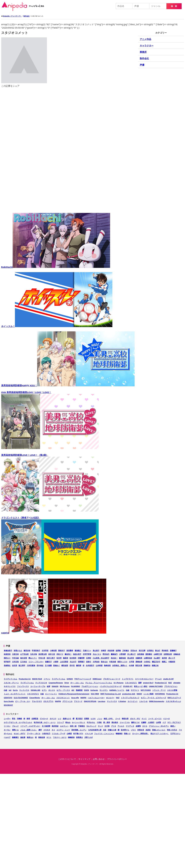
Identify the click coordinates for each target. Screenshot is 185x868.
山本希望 (99, 665)
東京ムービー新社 (141, 686)
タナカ (145, 726)
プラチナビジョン (171, 686)
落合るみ (104, 662)
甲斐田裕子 (36, 650)
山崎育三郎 (158, 654)
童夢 (140, 683)
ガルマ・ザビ (135, 719)
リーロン (7, 726)
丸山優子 (157, 658)
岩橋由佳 (177, 654)
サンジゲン (104, 690)
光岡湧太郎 (168, 654)
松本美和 (73, 658)
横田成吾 (65, 665)
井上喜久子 (131, 654)
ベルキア (7, 737)
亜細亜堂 (79, 690)
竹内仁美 (42, 658)
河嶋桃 (19, 719)
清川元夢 (142, 650)
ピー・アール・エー (23, 701)
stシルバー (110, 698)
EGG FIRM (95, 694)
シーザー (7, 719)
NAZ (170, 683)
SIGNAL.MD (36, 690)
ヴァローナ (44, 719)
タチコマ (53, 719)
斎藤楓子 (173, 650)
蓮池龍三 (78, 650)
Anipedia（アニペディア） (24, 6)
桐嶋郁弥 (71, 737)
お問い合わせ (99, 759)
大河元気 (15, 662)
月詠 (105, 730)
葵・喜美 (107, 722)
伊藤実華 (81, 658)
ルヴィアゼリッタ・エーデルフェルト (18, 722)
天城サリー (87, 650)
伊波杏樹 (111, 650)
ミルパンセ (143, 701)
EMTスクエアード (174, 698)
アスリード (78, 701)
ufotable (177, 683)
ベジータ (166, 719)
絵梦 (49, 686)
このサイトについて (67, 759)
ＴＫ (180, 730)
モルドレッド (91, 726)
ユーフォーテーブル (38, 686)
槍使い (173, 726)
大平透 (131, 662)
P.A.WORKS (76, 686)
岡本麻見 (165, 650)
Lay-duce (102, 701)
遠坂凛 (23, 737)
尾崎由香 (139, 662)
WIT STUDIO (146, 690)
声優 (142, 65)
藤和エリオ (135, 722)
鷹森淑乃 (114, 654)
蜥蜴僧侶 (119, 733)
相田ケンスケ (122, 662)
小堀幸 (56, 662)
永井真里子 (90, 665)
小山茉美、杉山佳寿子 (101, 658)
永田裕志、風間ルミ (120, 665)
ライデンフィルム (11, 679)
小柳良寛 (53, 650)
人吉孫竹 (151, 722)
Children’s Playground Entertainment (74, 694)
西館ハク (127, 733)
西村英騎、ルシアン (79, 730)
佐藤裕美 (139, 658)
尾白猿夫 (115, 722)
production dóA (129, 694)
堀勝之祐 (155, 665)
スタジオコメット (63, 698)
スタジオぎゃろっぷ (173, 701)
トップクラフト (128, 679)
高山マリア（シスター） (160, 733)
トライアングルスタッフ (130, 698)
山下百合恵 (24, 654)
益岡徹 (118, 650)
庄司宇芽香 (87, 654)
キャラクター (147, 45)
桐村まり (7, 658)
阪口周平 (22, 665)
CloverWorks (35, 698)
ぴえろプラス (48, 701)
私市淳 (59, 658)
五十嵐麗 (48, 665)
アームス (158, 679)
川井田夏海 (31, 665)
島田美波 (55, 726)
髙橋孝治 (147, 665)
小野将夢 (122, 654)
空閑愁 (87, 719)
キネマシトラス (10, 686)
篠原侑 (66, 658)
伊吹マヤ (60, 654)
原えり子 (172, 658)
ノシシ (100, 719)
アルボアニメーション (90, 686)
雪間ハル (15, 730)
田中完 (72, 665)
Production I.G (25, 679)
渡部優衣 (149, 654)
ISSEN (86, 690)
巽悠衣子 (62, 650)
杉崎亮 (103, 650)
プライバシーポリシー (117, 759)
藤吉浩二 (68, 654)
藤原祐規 (122, 658)
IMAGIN (55, 686)
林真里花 (7, 654)
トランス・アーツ (159, 690)
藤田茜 (79, 665)
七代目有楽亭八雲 (95, 730)
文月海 (107, 726)
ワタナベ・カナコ (60, 737)
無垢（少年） (109, 719)
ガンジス (52, 690)
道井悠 (164, 658)
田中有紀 (40, 665)
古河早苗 (45, 650)
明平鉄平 (7, 662)
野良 (14, 719)
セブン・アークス (63, 690)
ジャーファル (125, 722)
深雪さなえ (18, 650)
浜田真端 (141, 654)
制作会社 (144, 58)
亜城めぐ (56, 665)
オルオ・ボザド (20, 733)
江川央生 (24, 662)
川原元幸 (15, 654)
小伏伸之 (147, 662)
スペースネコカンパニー (144, 679)
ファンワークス (23, 686)
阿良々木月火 (172, 730)
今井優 (131, 665)
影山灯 (158, 650)
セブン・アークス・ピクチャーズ (153, 698)
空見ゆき (134, 650)
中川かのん (91, 722)
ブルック (15, 726)
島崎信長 (107, 665)
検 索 (174, 6)
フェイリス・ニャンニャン (104, 733)
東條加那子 (8, 650)
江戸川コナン (175, 733)
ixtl (10, 690)
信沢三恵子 (51, 658)
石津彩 (89, 658)
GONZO (70, 679)
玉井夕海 (33, 654)
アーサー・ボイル (34, 733)
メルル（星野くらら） (29, 730)
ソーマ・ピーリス (155, 719)
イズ (164, 722)
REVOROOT (8, 705)
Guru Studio (9, 701)
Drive (67, 683)
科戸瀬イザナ (78, 733)
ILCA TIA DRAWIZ (21, 698)
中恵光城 (113, 662)
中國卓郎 (172, 662)
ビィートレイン (51, 694)
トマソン (47, 679)
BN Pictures (65, 686)
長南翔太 (7, 665)
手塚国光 (81, 726)
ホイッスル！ (57, 326)
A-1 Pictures (119, 683)
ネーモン (7, 730)
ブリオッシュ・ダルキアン (159, 726)
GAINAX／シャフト (117, 690)
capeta (54, 633)
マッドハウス (24, 690)
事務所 (143, 52)
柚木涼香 (24, 658)
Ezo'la (15, 690)
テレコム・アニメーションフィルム (99, 683)
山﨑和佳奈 (148, 658)
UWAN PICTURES (156, 686)
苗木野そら (125, 730)
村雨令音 (141, 730)
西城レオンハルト (159, 730)
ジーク (118, 719)
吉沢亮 (15, 665)
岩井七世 (52, 654)
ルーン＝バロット (79, 722)
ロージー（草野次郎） (141, 733)
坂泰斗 (89, 662)
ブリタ (114, 726)
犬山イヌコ (97, 654)
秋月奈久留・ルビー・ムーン (45, 722)
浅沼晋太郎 (43, 654)
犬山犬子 (73, 662)
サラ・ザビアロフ (174, 722)
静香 (28, 719)
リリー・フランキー (36, 662)
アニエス (121, 726)
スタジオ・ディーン (11, 683)
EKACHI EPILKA (90, 701)
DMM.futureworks (157, 701)
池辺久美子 (77, 654)
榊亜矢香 (125, 719)
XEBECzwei (97, 679)
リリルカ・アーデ (58, 733)
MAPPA (83, 698)
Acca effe (75, 698)
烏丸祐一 (114, 658)
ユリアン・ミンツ (63, 730)
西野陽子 (81, 662)
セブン (44, 690)
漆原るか (30, 737)
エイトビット (133, 701)
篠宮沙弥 (27, 650)
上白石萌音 (64, 662)
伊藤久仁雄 (112, 730)
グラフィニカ (67, 701)
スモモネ (47, 730)
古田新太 (150, 650)
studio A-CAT (168, 679)
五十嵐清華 (46, 726)
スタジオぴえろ (131, 683)
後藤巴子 (48, 662)
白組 (5, 690)
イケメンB (89, 733)
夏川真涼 (79, 719)
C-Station (122, 701)
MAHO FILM (37, 679)
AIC (73, 690)
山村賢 (158, 722)
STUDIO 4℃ (128, 686)
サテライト (135, 690)
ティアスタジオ (41, 683)
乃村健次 (126, 650)
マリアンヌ (130, 726)
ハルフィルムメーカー (96, 698)
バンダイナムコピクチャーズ (111, 686)
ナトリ (144, 719)
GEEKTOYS (8, 698)
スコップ (60, 722)
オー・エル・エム (77, 683)
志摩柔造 (35, 719)
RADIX (139, 694)
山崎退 (69, 733)
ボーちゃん (8, 733)
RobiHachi (56, 267)
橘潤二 (164, 662)
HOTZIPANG (160, 694)
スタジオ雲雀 (172, 690)
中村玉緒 (15, 658)
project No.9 (148, 683)
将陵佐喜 (42, 737)
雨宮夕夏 (139, 665)
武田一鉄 (73, 726)
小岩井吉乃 (46, 733)
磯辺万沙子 (156, 662)
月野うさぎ (89, 737)
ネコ (53, 730)
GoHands (94, 690)
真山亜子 (96, 650)
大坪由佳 (96, 662)
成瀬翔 (138, 726)
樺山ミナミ (33, 658)
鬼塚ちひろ (67, 719)
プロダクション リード (112, 679)
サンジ (100, 726)
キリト (49, 737)
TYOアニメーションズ (83, 679)
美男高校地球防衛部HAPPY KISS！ (68, 385)
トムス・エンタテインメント (15, 694)
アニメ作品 (145, 39)
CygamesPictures (56, 683)
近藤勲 (144, 722)
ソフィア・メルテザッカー (30, 726)
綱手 (40, 730)
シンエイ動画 (148, 694)
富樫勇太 (79, 737)
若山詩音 (131, 658)
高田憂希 (70, 650)
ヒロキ (93, 719)
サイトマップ (84, 759)
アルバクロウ (37, 701)
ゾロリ (133, 730)
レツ (60, 719)
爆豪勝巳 (15, 737)
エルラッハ (64, 726)
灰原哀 (148, 730)
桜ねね (68, 722)
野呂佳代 (106, 654)
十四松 (99, 722)
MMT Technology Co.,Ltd (111, 694)
